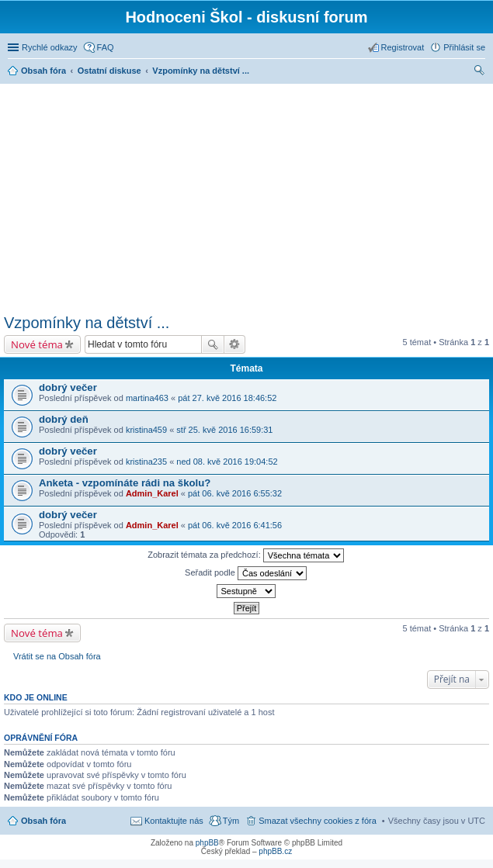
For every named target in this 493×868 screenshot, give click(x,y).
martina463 (147, 398)
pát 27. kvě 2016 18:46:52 (227, 398)
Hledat (213, 344)
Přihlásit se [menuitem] (464, 47)
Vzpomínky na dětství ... (87, 323)
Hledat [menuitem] (479, 72)
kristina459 (146, 430)
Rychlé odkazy (50, 47)
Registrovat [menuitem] (403, 47)
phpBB (207, 843)
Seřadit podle (246, 573)
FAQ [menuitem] (106, 47)
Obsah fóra (43, 821)
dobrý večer (68, 387)
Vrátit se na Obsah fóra (57, 656)
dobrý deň (64, 419)
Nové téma (37, 344)
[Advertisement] (248, 196)
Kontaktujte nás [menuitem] (174, 821)
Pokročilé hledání (235, 344)
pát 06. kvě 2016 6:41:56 (235, 525)
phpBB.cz (275, 851)
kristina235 (146, 462)
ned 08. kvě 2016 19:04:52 (227, 462)
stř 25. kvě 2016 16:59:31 (224, 430)
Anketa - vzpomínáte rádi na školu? (125, 483)
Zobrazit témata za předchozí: (246, 555)
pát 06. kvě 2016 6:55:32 (235, 493)
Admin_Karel (152, 493)
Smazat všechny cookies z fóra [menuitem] (318, 821)
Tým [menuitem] (231, 821)
